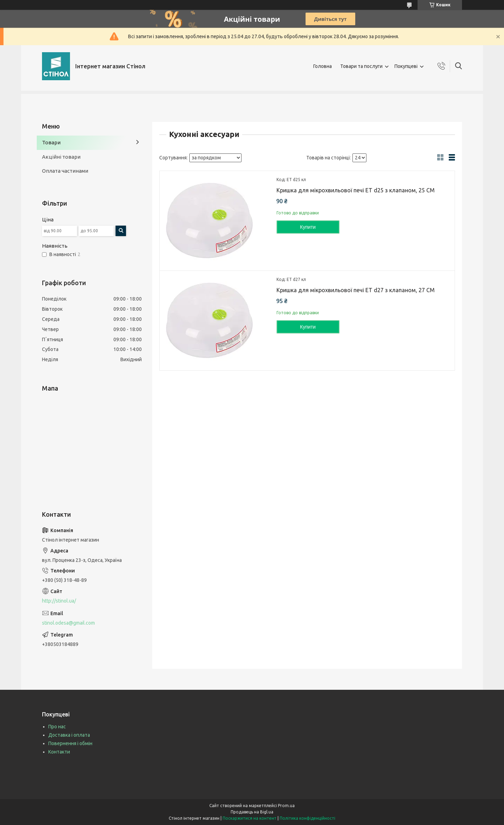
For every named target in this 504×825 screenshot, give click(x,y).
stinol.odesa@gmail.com (68, 623)
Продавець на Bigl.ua (252, 812)
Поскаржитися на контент (250, 818)
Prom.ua (286, 806)
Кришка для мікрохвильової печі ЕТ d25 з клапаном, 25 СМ (356, 190)
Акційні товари (61, 157)
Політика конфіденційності (307, 818)
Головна (323, 66)
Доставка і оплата (69, 735)
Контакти (59, 752)
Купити (308, 227)
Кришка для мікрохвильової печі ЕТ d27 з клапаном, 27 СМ (356, 290)
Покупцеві (406, 66)
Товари (51, 142)
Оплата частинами (65, 171)
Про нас (57, 727)
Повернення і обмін (70, 743)
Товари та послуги (361, 66)
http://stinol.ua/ (59, 601)
